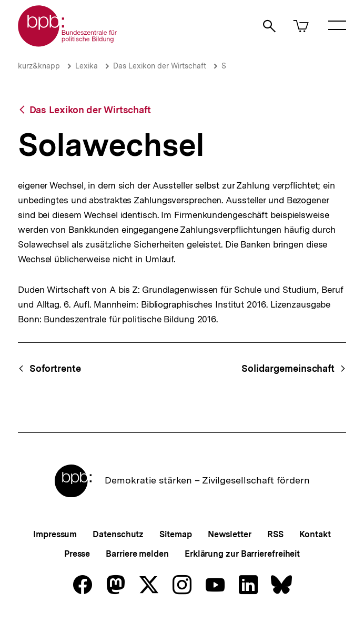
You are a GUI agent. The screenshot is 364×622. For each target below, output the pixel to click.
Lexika (87, 66)
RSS (275, 534)
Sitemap (175, 534)
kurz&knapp (39, 66)
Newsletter (230, 534)
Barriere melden (137, 554)
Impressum (55, 534)
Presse (77, 554)
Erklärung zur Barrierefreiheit (242, 554)
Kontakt (315, 534)
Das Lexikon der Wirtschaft (160, 66)
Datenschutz (118, 534)
